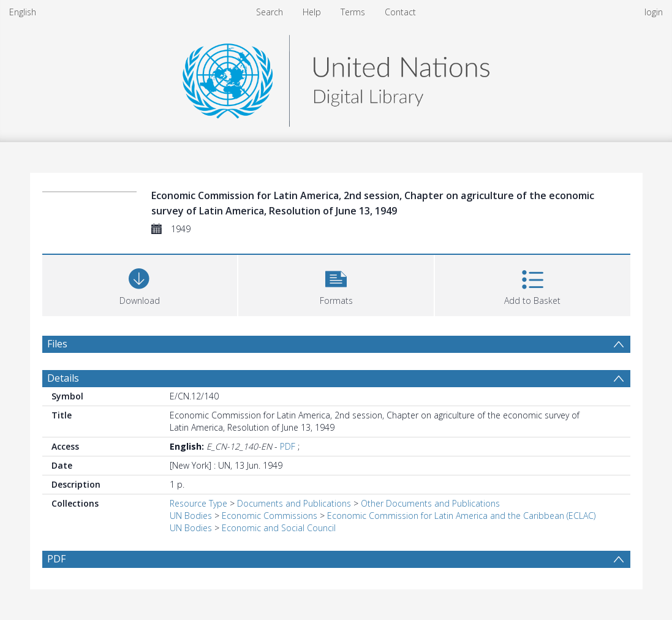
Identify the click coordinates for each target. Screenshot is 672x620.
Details (63, 378)
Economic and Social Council (279, 528)
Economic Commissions (270, 516)
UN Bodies (191, 516)
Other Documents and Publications (430, 503)
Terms (353, 12)
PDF (288, 446)
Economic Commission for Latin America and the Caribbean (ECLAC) (461, 516)
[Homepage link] (336, 77)
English (23, 12)
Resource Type (198, 503)
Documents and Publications (294, 503)
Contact (400, 12)
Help (312, 12)
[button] (336, 284)
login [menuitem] (654, 12)
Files (57, 344)
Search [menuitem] (270, 12)
